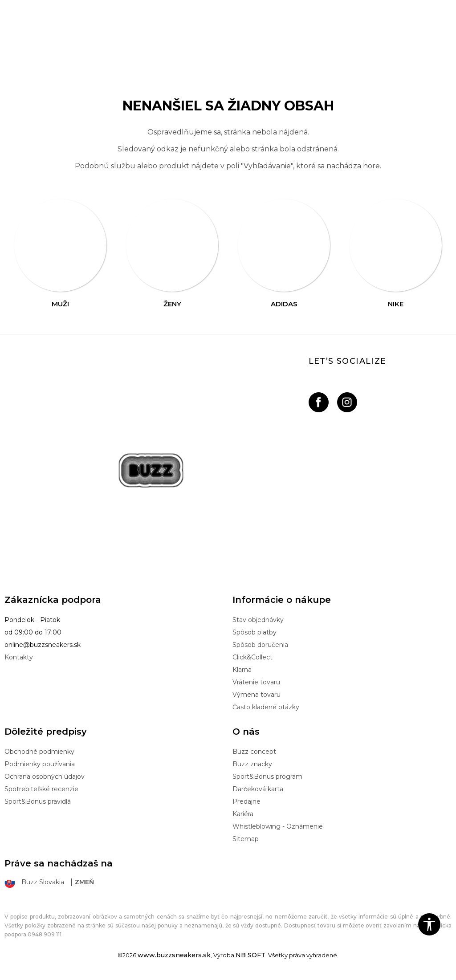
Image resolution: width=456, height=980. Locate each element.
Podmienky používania (40, 764)
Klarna (242, 670)
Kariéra (243, 814)
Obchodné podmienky (39, 752)
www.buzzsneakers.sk (174, 955)
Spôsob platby (254, 632)
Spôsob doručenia (260, 645)
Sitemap (246, 839)
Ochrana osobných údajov (45, 777)
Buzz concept (254, 752)
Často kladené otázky (266, 707)
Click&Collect (252, 657)
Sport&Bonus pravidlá (38, 801)
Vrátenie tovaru (256, 682)
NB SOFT (250, 955)
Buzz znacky (252, 764)
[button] (429, 924)
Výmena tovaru (256, 695)
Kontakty (19, 657)
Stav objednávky (258, 620)
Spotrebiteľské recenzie (41, 789)
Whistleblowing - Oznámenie (278, 826)
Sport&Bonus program (267, 777)
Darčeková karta (258, 789)
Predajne (246, 801)
